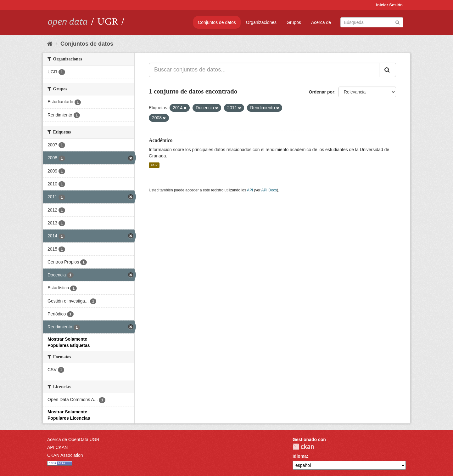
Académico (161, 140)
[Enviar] (397, 22)
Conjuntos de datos (217, 22)
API (250, 190)
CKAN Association (65, 455)
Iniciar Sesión (389, 5)
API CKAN (57, 447)
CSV (154, 165)
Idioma (300, 456)
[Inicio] (50, 44)
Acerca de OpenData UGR (73, 439)
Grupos (294, 22)
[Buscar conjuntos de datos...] (264, 70)
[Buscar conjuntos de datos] (372, 22)
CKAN (303, 447)
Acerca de (321, 22)
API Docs (269, 190)
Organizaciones (261, 22)
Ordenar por (322, 92)
